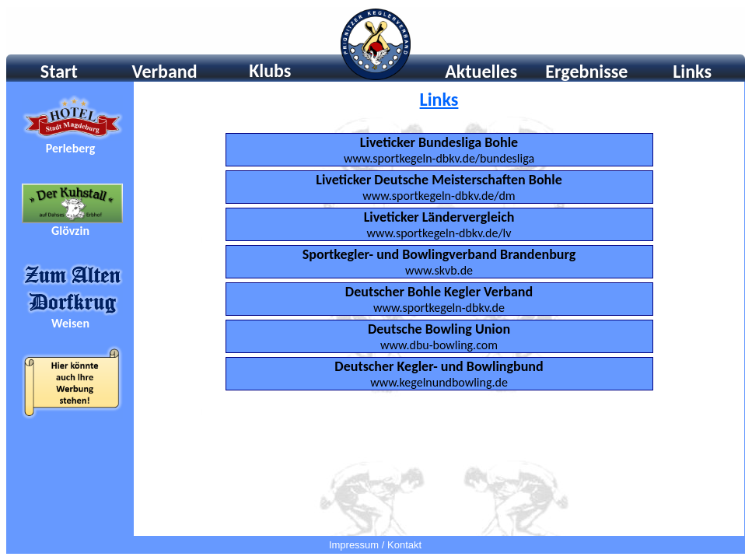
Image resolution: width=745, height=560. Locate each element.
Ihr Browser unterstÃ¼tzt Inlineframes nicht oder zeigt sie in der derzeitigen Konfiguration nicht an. (70, 309)
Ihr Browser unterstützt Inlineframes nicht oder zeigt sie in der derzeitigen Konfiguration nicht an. (376, 44)
